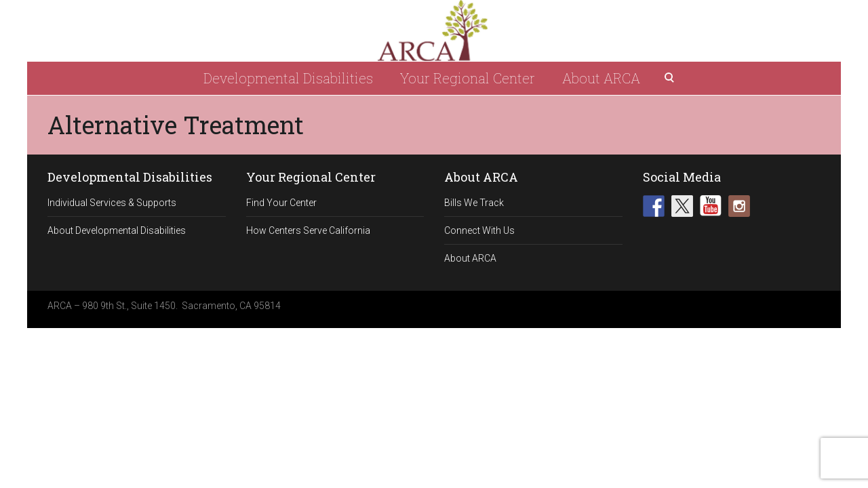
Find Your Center (281, 203)
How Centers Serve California (308, 230)
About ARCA (601, 78)
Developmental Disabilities (288, 78)
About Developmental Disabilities (117, 230)
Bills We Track (474, 203)
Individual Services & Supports (112, 203)
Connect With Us (479, 230)
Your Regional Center (468, 78)
